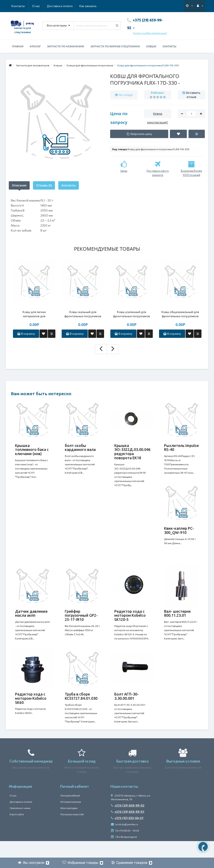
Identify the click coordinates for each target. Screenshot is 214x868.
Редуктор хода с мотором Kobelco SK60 (31, 711)
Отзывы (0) (44, 185)
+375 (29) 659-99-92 (128, 822)
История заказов (71, 818)
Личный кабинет (70, 812)
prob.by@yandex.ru (125, 841)
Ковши (151, 46)
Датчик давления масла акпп (31, 622)
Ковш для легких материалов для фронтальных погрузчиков (34, 314)
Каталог (35, 46)
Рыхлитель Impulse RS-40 (181, 448)
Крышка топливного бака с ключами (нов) (32, 450)
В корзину (26, 334)
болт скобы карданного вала (80, 448)
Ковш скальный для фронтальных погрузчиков (83, 314)
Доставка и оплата (39, 6)
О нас (15, 6)
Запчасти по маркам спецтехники (115, 46)
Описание (19, 185)
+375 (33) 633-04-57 (127, 835)
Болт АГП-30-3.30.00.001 (126, 709)
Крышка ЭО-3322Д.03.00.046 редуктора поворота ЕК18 (132, 452)
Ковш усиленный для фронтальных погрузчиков (131, 314)
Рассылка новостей (72, 831)
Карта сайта (17, 831)
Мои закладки (69, 825)
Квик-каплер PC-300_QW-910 (179, 535)
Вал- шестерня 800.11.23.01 (177, 622)
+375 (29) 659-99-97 (128, 828)
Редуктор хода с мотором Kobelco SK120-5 (130, 624)
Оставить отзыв (193, 95)
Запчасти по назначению (66, 46)
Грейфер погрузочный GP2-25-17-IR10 (81, 624)
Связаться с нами (20, 825)
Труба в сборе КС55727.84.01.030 (81, 709)
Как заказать (68, 6)
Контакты (91, 6)
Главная (18, 46)
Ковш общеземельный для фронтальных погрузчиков (180, 314)
